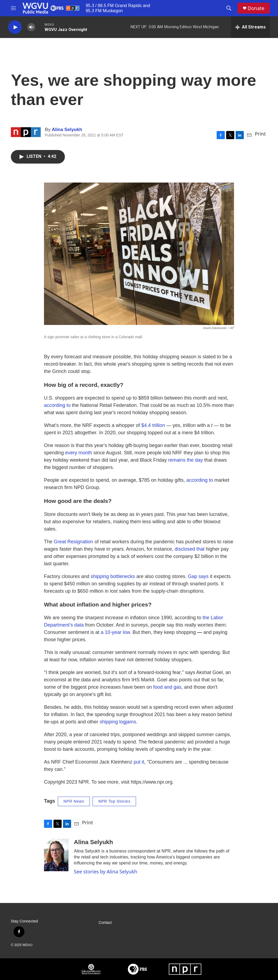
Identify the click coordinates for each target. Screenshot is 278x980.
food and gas (167, 687)
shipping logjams (118, 722)
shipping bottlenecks (113, 576)
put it (139, 762)
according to (57, 405)
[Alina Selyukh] (56, 855)
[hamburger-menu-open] (13, 8)
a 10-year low (115, 632)
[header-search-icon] (229, 8)
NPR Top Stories (114, 801)
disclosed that (189, 549)
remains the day (186, 460)
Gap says (198, 576)
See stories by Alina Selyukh (105, 872)
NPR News (74, 801)
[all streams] (250, 27)
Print (260, 134)
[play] (15, 27)
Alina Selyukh (67, 130)
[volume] (31, 27)
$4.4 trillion (153, 425)
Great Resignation (73, 542)
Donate (256, 8)
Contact (105, 923)
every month (79, 453)
